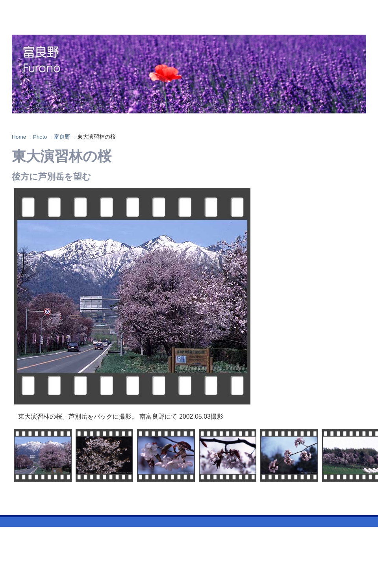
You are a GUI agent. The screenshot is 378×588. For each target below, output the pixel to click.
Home (19, 137)
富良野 (62, 137)
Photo (40, 137)
